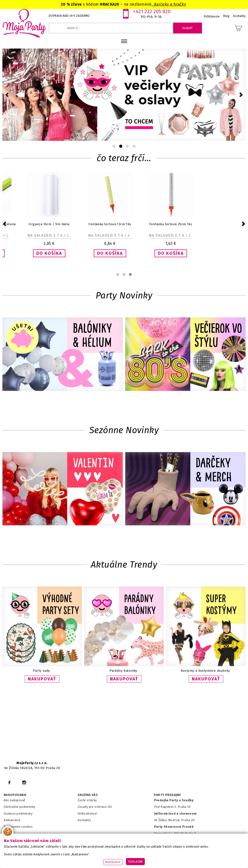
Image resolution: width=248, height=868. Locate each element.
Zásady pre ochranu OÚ (95, 807)
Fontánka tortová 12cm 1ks (141, 224)
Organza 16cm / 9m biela (80, 224)
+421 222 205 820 (152, 11)
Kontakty (84, 820)
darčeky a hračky (169, 4)
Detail (30, 235)
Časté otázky (87, 800)
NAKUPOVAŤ (42, 679)
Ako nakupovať (14, 800)
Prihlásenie (212, 17)
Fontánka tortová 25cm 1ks (202, 224)
